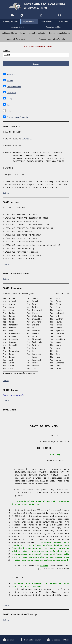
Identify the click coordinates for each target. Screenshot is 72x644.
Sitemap (9, 631)
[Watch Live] (12, 16)
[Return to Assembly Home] (36, 7)
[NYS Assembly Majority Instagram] (41, 16)
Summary (11, 75)
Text (9, 106)
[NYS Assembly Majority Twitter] (31, 16)
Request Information (45, 631)
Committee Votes (14, 87)
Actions (10, 81)
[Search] (60, 16)
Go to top (6, 194)
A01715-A (27, 140)
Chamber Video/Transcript (18, 118)
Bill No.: (6, 51)
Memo (10, 99)
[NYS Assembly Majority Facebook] (22, 16)
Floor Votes (12, 93)
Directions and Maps (14, 640)
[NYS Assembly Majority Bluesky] (50, 16)
